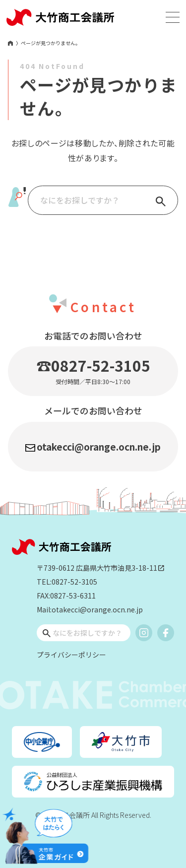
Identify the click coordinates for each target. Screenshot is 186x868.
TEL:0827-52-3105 (67, 582)
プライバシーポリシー (71, 655)
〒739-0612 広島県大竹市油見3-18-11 (101, 568)
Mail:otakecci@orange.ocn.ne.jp (90, 609)
